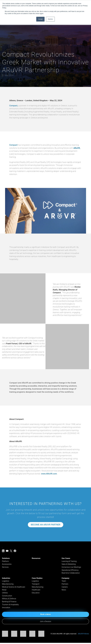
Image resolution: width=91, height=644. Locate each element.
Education (36, 593)
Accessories (7, 564)
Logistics (6, 581)
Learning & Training (69, 561)
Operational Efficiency (70, 570)
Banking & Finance (9, 602)
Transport (36, 584)
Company (65, 579)
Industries (6, 579)
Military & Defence (9, 599)
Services (5, 567)
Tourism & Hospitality (10, 605)
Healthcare (36, 590)
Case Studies (37, 579)
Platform (5, 561)
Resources (36, 559)
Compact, (14, 106)
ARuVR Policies (83, 635)
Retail (4, 590)
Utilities (5, 593)
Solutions (6, 559)
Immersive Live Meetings (72, 567)
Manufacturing (8, 584)
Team (64, 581)
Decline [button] (50, 19)
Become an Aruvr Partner (45, 525)
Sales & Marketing (69, 564)
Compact (13, 145)
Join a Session (45, 623)
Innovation (6, 608)
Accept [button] (40, 19)
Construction (7, 596)
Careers (65, 587)
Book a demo (45, 615)
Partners (65, 584)
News (64, 590)
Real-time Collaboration (71, 573)
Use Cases (66, 559)
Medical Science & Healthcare (14, 587)
